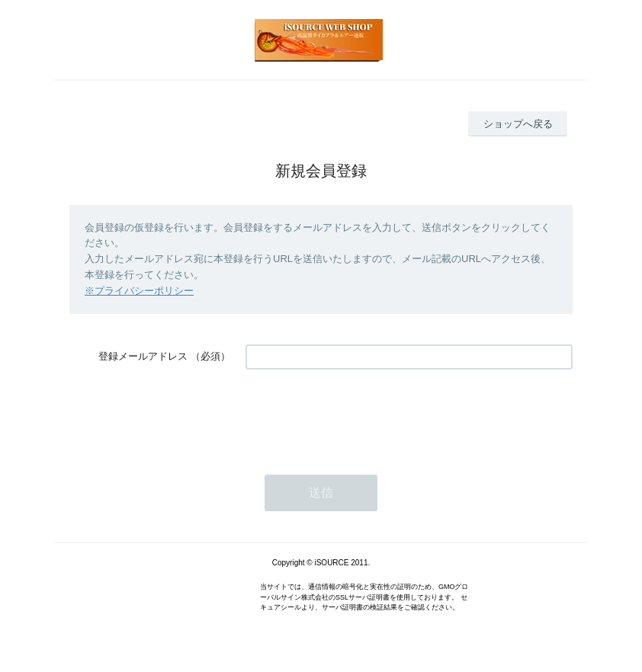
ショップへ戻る (518, 124)
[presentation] (361, 414)
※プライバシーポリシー (139, 291)
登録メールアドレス (143, 356)
